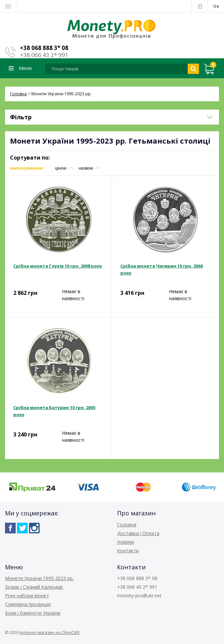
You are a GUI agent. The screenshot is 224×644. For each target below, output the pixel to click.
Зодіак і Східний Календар (34, 587)
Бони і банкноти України (33, 613)
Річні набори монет (27, 596)
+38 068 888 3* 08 (44, 48)
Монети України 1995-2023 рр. (39, 578)
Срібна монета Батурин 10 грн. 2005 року (54, 411)
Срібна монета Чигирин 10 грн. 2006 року (161, 269)
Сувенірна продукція (28, 604)
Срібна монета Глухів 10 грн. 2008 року (58, 266)
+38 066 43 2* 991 (44, 55)
